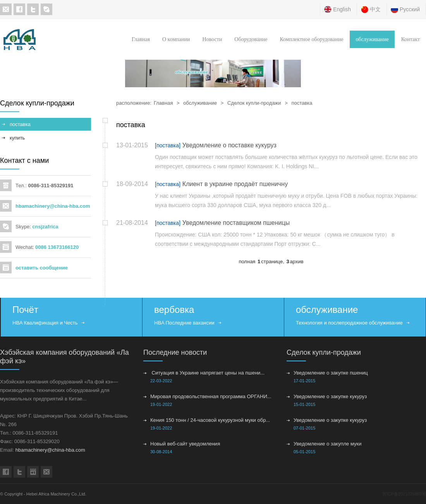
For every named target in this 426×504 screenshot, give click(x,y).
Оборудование (251, 39)
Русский (410, 9)
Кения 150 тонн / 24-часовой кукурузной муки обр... (210, 420)
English (342, 9)
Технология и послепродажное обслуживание (349, 323)
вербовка (174, 310)
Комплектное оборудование (311, 39)
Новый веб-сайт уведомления (185, 444)
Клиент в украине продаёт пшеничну (235, 184)
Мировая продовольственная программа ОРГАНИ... (211, 396)
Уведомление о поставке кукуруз (229, 145)
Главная (141, 39)
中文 (375, 9)
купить (17, 138)
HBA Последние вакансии (184, 323)
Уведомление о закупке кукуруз (330, 396)
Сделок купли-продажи (254, 103)
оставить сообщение (42, 268)
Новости (212, 39)
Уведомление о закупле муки (327, 444)
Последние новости (175, 352)
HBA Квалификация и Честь (45, 323)
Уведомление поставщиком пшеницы (236, 223)
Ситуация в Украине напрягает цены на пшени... (207, 373)
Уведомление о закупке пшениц (331, 373)
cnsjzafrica (45, 227)
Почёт (25, 310)
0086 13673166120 (57, 247)
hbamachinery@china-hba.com (53, 206)
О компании (176, 39)
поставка (302, 103)
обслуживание (372, 39)
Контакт (411, 39)
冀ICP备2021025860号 (404, 494)
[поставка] (168, 145)
